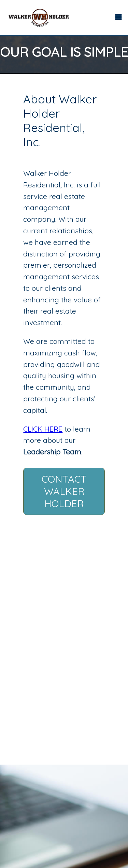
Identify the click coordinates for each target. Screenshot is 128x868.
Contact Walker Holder (64, 491)
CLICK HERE (43, 429)
